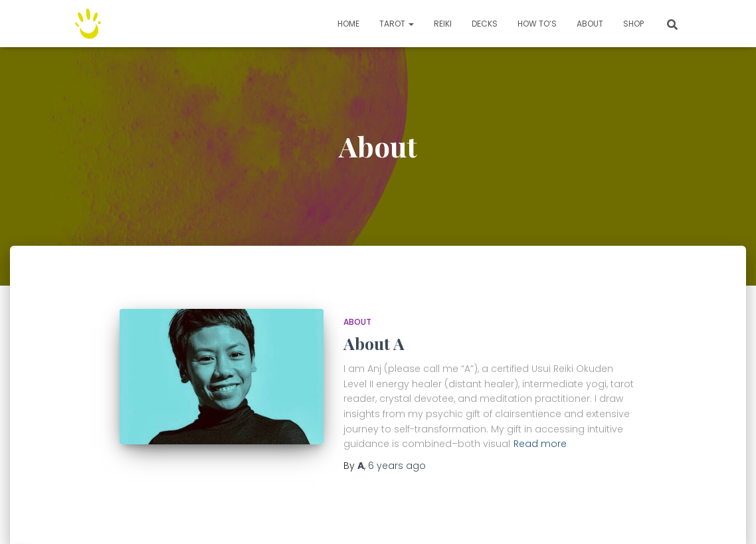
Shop (633, 24)
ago (397, 466)
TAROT (397, 24)
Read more (540, 444)
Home (348, 24)
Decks (485, 24)
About (590, 24)
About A (374, 343)
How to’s (537, 24)
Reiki (443, 24)
